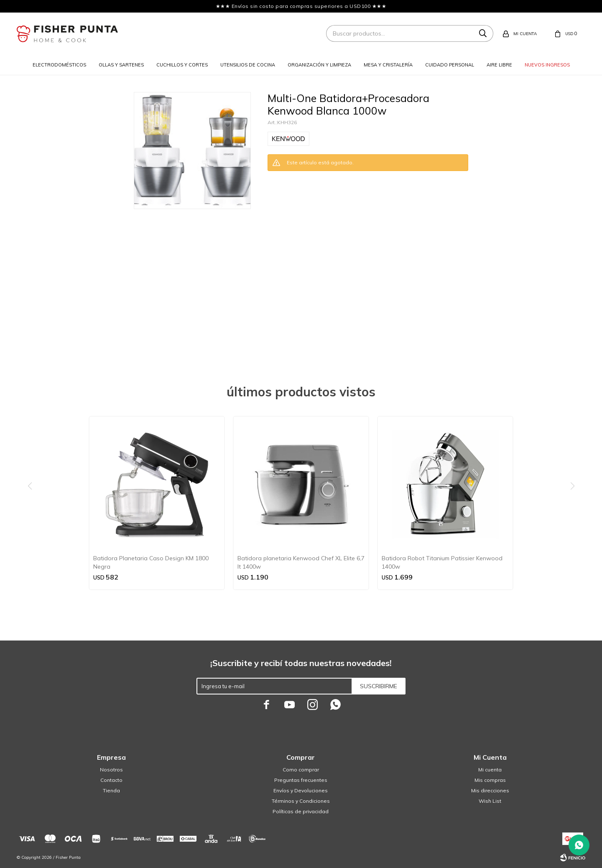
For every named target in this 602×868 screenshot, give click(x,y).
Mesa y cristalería (388, 65)
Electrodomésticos (59, 65)
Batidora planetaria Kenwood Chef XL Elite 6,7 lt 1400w (301, 562)
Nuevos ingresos (547, 65)
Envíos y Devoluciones (301, 790)
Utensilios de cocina (248, 65)
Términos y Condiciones (301, 801)
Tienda (111, 790)
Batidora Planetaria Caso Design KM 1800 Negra (151, 562)
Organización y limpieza (319, 65)
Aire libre (499, 65)
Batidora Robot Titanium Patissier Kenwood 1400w (442, 562)
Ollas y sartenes (121, 65)
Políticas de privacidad (301, 811)
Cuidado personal (450, 65)
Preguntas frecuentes (301, 780)
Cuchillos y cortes (182, 65)
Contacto (111, 780)
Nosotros (111, 770)
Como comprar (301, 770)
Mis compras (490, 780)
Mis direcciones (490, 790)
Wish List (490, 801)
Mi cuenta (490, 770)
